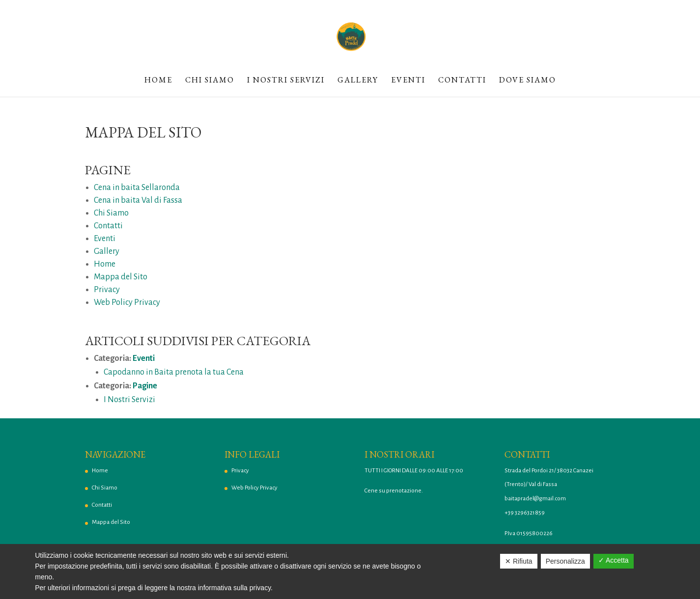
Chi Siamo (210, 81)
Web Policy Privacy (127, 302)
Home (158, 81)
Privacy (107, 290)
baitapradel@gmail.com (535, 499)
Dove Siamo (528, 81)
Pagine (145, 386)
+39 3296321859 (525, 513)
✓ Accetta (614, 560)
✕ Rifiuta (519, 561)
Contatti (462, 81)
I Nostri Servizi (286, 81)
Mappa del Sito (121, 277)
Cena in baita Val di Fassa (138, 200)
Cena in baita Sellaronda (137, 188)
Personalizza (565, 561)
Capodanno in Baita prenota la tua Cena (174, 372)
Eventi (408, 81)
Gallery (358, 81)
